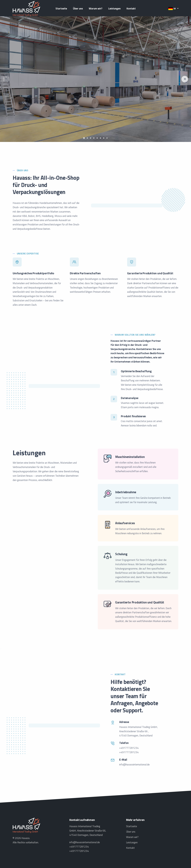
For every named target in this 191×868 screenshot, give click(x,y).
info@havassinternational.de (134, 765)
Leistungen (114, 9)
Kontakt (131, 9)
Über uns (78, 9)
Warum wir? (96, 9)
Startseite (61, 9)
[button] (173, 9)
